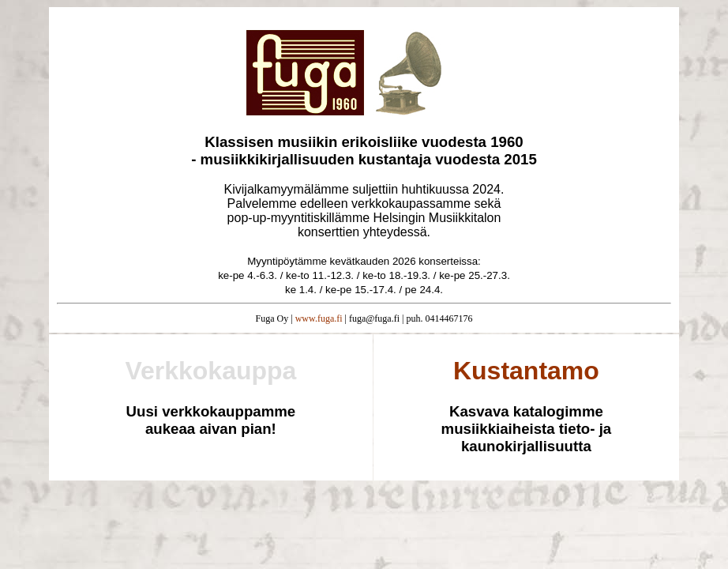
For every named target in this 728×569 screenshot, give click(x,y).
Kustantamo (526, 371)
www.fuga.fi (319, 318)
